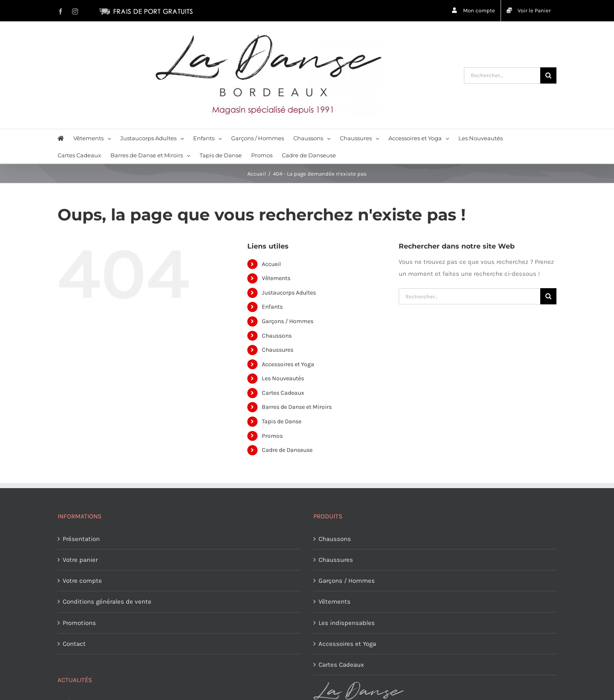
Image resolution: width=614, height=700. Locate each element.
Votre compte (82, 581)
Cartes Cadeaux (283, 393)
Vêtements (276, 278)
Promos (272, 436)
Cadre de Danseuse (287, 450)
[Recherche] (548, 75)
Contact (74, 644)
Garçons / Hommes (288, 321)
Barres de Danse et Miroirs (297, 407)
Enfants (272, 307)
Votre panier (80, 560)
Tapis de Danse (282, 421)
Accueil (271, 264)
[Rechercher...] (502, 75)
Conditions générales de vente (107, 602)
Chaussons (277, 336)
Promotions (79, 623)
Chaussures (278, 350)
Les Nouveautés (283, 378)
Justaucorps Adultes (289, 293)
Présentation (81, 539)
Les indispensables (347, 623)
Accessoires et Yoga (288, 364)
